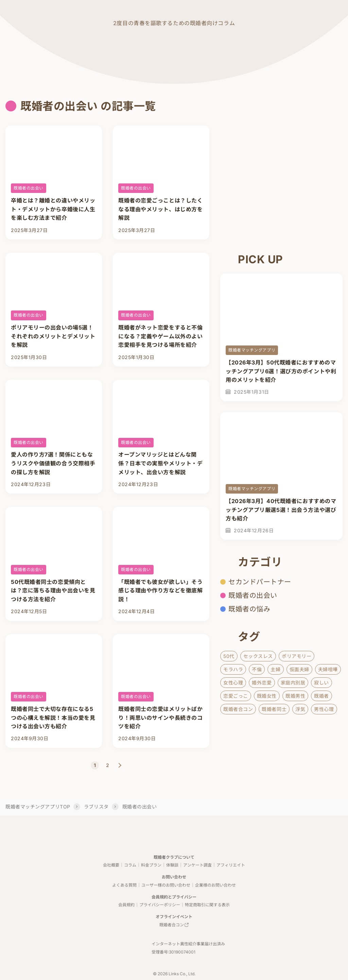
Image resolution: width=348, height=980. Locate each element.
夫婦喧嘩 (328, 669)
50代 (229, 656)
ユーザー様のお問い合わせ (166, 871)
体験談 (172, 851)
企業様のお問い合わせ (215, 871)
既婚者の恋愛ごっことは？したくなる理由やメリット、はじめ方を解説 (160, 209)
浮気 (300, 709)
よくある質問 (124, 871)
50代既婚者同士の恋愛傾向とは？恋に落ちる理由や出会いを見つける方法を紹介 (53, 582)
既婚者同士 (274, 709)
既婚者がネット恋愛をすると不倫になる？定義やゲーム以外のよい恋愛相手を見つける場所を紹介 (160, 333)
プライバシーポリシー (160, 890)
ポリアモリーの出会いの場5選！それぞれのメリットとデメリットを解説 (53, 333)
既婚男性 (295, 696)
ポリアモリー (297, 656)
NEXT (120, 750)
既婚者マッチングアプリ (252, 350)
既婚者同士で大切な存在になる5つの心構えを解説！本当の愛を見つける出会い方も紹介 (53, 706)
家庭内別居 (293, 683)
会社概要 (111, 851)
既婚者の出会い (29, 188)
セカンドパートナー (260, 582)
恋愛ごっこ (236, 696)
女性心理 (233, 683)
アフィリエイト (231, 851)
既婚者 (321, 696)
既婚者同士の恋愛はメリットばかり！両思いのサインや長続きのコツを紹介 (160, 706)
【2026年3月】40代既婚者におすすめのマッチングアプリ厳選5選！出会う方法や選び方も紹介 (281, 510)
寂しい (321, 683)
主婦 (275, 669)
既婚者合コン (238, 709)
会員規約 (126, 890)
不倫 (257, 669)
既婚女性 (267, 696)
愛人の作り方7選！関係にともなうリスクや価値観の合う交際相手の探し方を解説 (53, 458)
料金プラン (151, 851)
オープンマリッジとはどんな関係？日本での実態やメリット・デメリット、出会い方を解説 (160, 458)
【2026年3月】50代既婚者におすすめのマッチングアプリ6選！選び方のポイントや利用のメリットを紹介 (281, 371)
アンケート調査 (197, 851)
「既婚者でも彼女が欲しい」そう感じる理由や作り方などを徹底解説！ (160, 582)
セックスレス (258, 656)
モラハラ (233, 669)
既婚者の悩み (249, 609)
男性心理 (324, 709)
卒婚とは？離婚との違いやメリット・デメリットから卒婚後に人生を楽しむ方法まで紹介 (53, 209)
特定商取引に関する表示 (207, 890)
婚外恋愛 (262, 683)
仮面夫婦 (299, 669)
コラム (130, 851)
